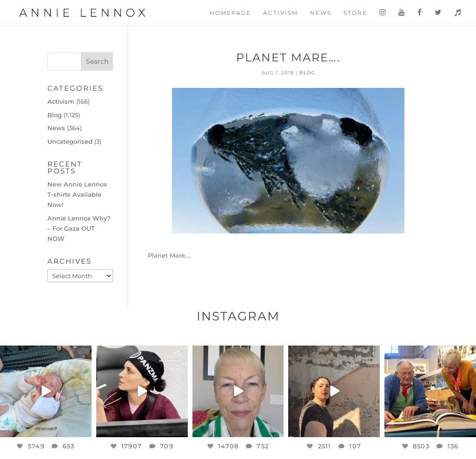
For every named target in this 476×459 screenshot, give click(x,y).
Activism (281, 13)
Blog (307, 73)
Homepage (230, 13)
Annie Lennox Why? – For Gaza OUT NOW (79, 228)
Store (355, 13)
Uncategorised (70, 141)
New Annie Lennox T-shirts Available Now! (77, 194)
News (321, 13)
